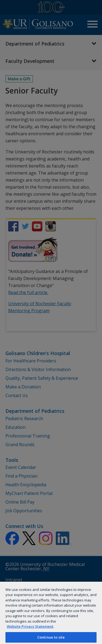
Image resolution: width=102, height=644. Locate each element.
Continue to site (51, 637)
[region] (51, 613)
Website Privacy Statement (30, 626)
